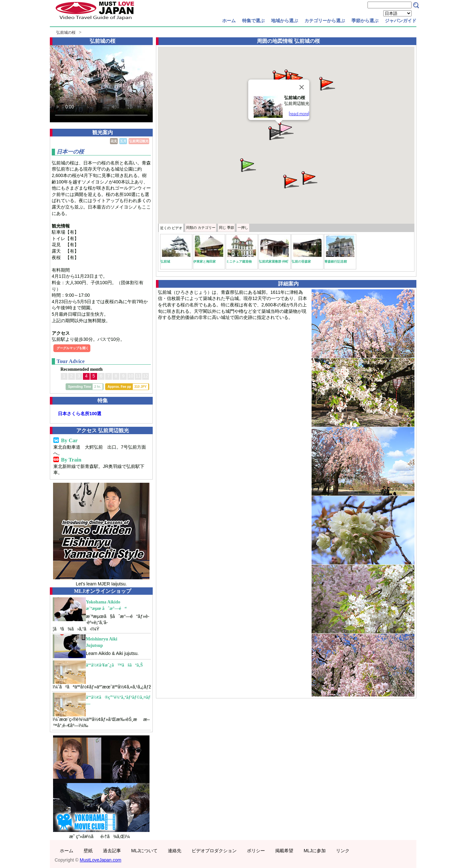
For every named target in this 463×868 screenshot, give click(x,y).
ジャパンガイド (401, 21)
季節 (227, 228)
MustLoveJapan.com (100, 860)
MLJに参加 (314, 851)
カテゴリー (201, 228)
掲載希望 (284, 851)
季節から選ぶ (365, 21)
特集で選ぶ (253, 21)
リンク (343, 851)
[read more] (299, 114)
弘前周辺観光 (139, 141)
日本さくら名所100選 (80, 414)
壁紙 (88, 851)
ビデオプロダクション (214, 851)
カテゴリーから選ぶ (325, 21)
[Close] (302, 87)
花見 (114, 141)
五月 (123, 141)
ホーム (229, 21)
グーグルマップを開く (73, 348)
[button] (285, 128)
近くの (171, 228)
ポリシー (256, 851)
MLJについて (144, 851)
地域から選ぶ (285, 21)
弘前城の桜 (66, 33)
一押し (243, 228)
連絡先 (175, 851)
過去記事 (112, 851)
